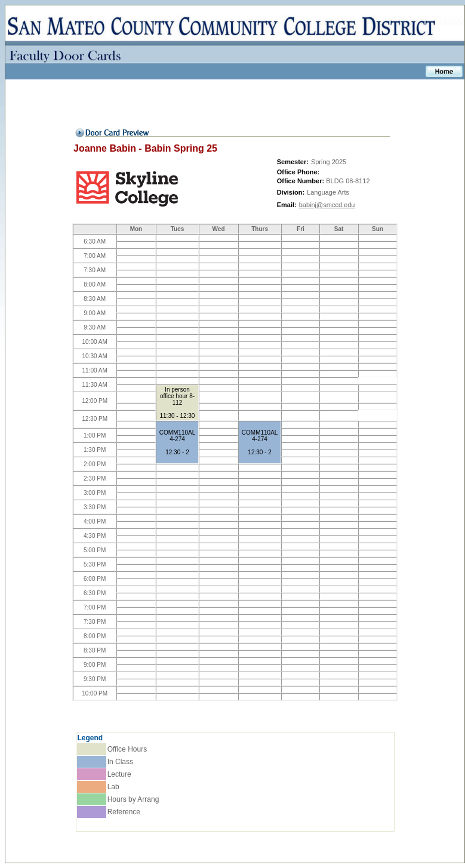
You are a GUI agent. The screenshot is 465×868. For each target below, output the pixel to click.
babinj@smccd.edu (327, 205)
